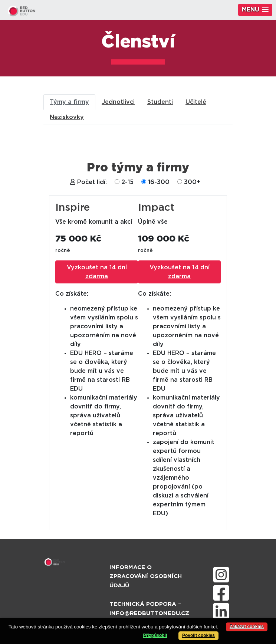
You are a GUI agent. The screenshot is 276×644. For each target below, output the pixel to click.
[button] (255, 10)
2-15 (127, 182)
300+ (192, 182)
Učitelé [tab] (196, 102)
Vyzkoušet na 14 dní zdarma (97, 272)
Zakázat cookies (247, 627)
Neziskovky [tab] (67, 117)
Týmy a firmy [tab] (69, 102)
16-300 (159, 182)
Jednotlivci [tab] (118, 102)
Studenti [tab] (160, 102)
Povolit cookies (198, 635)
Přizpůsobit (155, 635)
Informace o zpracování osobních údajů (146, 577)
